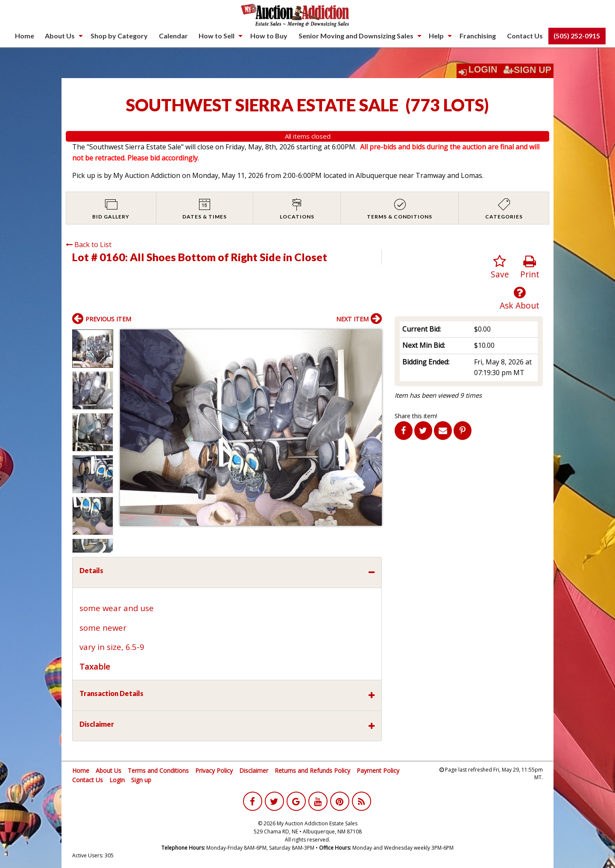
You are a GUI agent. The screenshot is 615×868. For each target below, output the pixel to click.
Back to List (89, 245)
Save (500, 267)
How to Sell (217, 36)
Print (530, 267)
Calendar (173, 36)
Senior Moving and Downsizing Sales (356, 36)
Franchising (478, 36)
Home (25, 36)
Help (436, 36)
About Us (60, 36)
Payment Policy (378, 770)
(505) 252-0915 (577, 36)
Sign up (141, 780)
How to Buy (269, 36)
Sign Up (527, 70)
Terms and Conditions (158, 770)
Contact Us (525, 36)
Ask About (520, 299)
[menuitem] (25, 36)
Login (483, 70)
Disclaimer (254, 770)
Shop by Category (119, 36)
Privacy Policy (214, 770)
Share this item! (416, 416)
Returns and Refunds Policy (312, 770)
